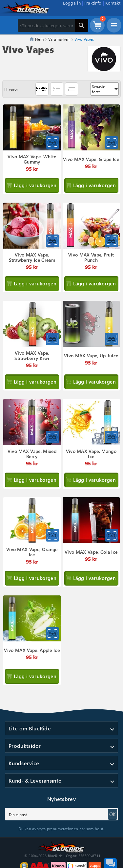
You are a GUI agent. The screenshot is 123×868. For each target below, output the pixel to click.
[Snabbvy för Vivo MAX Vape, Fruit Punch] (112, 241)
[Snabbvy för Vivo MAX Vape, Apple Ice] (52, 634)
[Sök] (53, 25)
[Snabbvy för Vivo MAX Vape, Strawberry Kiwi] (52, 339)
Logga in (72, 3)
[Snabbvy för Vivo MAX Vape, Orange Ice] (52, 535)
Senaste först (105, 89)
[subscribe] (61, 814)
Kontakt (113, 3)
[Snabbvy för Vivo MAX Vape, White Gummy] (52, 143)
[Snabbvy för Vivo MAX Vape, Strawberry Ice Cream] (52, 241)
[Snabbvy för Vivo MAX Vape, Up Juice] (112, 339)
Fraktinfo (93, 3)
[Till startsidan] (62, 846)
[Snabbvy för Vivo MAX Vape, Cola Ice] (112, 535)
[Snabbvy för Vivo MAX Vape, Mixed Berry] (52, 437)
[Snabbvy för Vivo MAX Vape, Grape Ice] (112, 143)
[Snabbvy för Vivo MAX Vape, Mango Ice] (112, 437)
